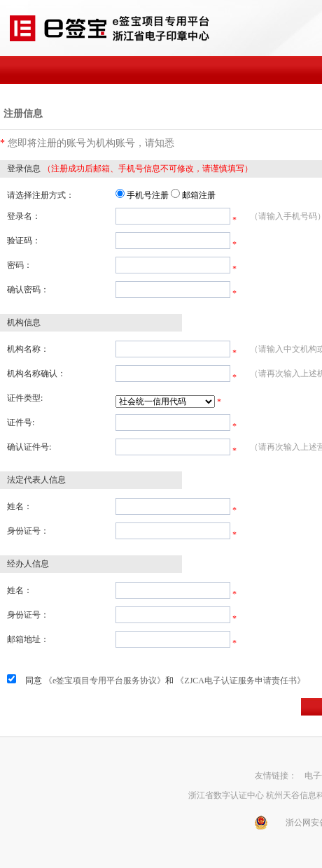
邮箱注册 (199, 195)
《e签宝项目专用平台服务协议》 (105, 681)
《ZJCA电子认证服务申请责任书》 (240, 681)
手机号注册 (148, 195)
